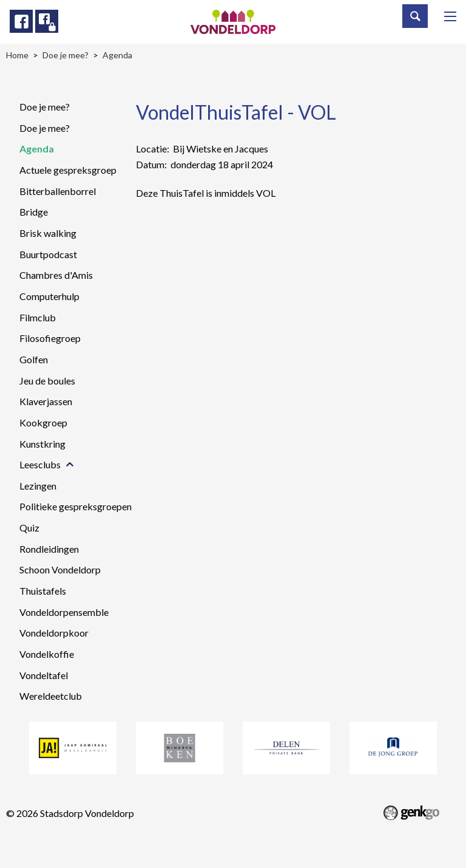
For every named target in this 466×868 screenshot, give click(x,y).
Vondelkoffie (47, 654)
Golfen (34, 359)
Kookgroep (43, 422)
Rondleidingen (49, 549)
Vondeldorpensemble (64, 612)
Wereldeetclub (51, 696)
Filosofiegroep (50, 338)
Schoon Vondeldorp (60, 569)
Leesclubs (40, 464)
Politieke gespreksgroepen (76, 506)
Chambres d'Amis (56, 275)
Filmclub (38, 317)
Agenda (37, 149)
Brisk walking (48, 233)
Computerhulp (49, 296)
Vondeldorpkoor (54, 633)
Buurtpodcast (48, 254)
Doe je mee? (45, 107)
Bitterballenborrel (58, 191)
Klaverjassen (46, 401)
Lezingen (38, 486)
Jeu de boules (47, 381)
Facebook (21, 21)
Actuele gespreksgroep (68, 170)
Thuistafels (43, 591)
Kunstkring (42, 444)
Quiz (29, 528)
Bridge (34, 212)
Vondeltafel (44, 675)
